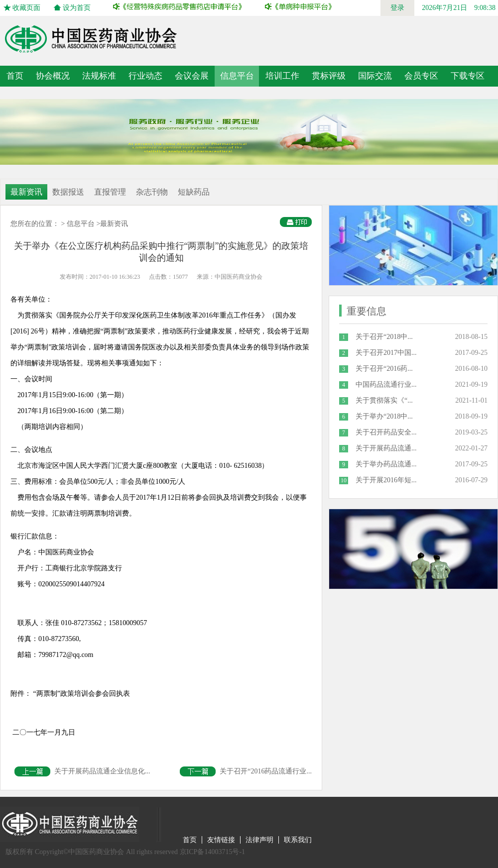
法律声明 (259, 840)
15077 (180, 277)
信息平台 (81, 224)
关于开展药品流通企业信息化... (82, 771)
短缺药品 (194, 192)
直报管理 (110, 192)
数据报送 (68, 192)
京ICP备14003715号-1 (212, 852)
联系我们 (298, 840)
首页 (15, 76)
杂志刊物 (152, 192)
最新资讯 (26, 192)
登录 (397, 8)
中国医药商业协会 (239, 277)
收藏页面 (26, 8)
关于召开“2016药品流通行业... (246, 771)
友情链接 (221, 840)
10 (344, 480)
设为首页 (77, 8)
